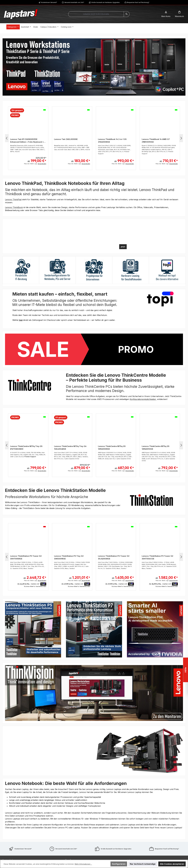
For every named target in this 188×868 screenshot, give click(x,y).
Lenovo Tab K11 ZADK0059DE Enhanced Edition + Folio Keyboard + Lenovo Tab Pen (27, 141)
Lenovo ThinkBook (14, 207)
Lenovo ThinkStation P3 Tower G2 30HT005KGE (26, 557)
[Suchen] (127, 14)
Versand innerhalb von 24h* (74, 2)
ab (37, 160)
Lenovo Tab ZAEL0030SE (66, 139)
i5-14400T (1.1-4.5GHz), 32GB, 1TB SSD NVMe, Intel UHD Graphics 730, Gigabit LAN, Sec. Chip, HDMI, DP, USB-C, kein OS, (28, 455)
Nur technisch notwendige (143, 864)
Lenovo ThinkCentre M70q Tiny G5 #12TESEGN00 (26, 448)
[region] (94, 67)
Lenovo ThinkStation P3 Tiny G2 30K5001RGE (69, 557)
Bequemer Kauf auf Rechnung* (138, 2)
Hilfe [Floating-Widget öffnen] (185, 670)
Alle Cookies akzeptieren (172, 864)
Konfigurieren (119, 864)
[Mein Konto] (166, 14)
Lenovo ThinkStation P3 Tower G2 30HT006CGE (157, 557)
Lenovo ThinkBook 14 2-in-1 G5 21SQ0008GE (112, 141)
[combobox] (96, 14)
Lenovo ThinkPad (13, 199)
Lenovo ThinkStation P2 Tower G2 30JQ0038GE (114, 557)
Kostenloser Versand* (49, 2)
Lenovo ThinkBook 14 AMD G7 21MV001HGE (156, 141)
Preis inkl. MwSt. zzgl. (35, 164)
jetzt (123, 247)
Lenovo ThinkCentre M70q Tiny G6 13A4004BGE (70, 448)
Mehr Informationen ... (83, 864)
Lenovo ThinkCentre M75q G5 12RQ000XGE (112, 448)
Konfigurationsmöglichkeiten (143, 399)
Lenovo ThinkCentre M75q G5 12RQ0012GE (156, 448)
